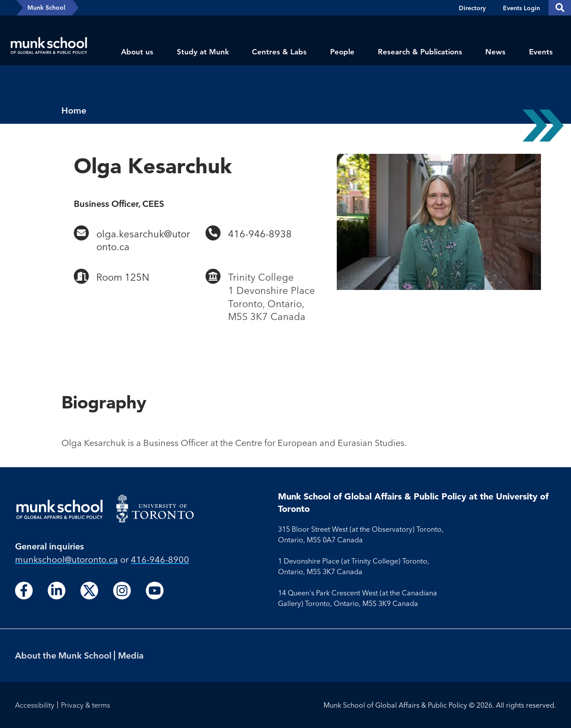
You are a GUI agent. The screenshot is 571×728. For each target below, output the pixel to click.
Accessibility (35, 705)
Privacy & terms (86, 705)
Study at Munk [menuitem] (203, 52)
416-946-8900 (160, 559)
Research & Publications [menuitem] (420, 52)
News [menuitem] (495, 52)
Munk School (46, 8)
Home (74, 110)
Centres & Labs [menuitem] (279, 52)
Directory (472, 8)
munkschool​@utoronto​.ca (67, 559)
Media (131, 655)
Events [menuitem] (541, 52)
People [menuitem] (342, 52)
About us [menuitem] (137, 52)
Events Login (522, 8)
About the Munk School (63, 655)
